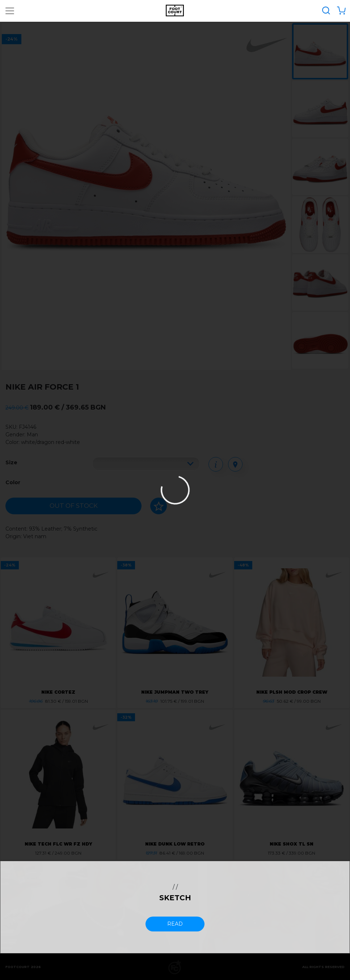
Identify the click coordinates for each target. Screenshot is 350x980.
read (175, 924)
